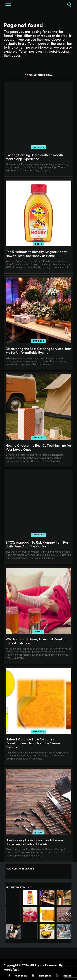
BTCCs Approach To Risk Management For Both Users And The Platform (37, 544)
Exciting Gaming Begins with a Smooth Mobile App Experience (34, 157)
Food (38, 832)
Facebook (21, 976)
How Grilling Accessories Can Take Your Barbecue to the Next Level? (35, 842)
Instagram (45, 976)
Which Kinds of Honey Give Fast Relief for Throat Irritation (37, 641)
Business (38, 147)
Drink (38, 244)
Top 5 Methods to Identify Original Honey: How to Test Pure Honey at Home (37, 254)
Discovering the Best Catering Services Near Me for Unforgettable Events (38, 351)
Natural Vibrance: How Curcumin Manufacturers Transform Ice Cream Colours (33, 743)
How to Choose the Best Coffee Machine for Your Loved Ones (38, 447)
